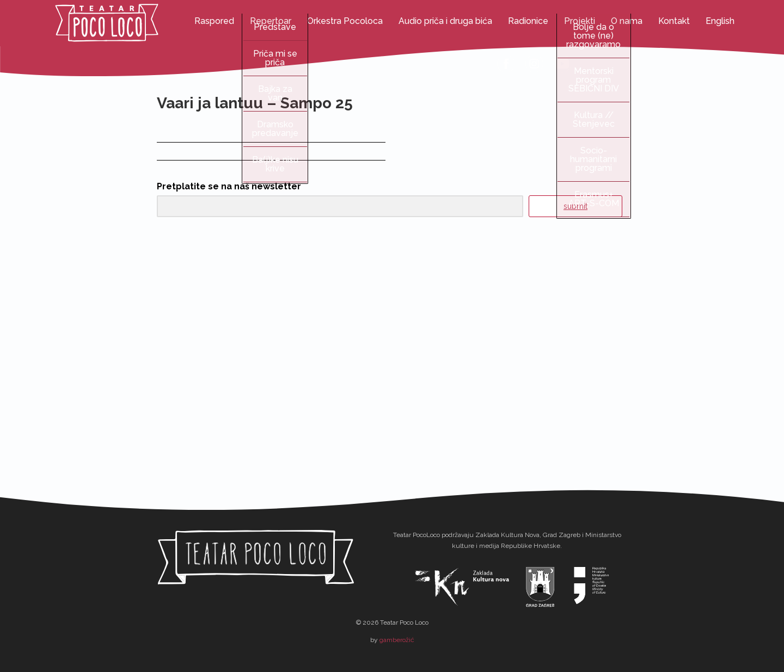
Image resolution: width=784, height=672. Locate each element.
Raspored (214, 21)
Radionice (528, 21)
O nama (627, 21)
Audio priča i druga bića (445, 21)
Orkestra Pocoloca (345, 21)
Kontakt (674, 21)
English (720, 21)
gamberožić (397, 640)
